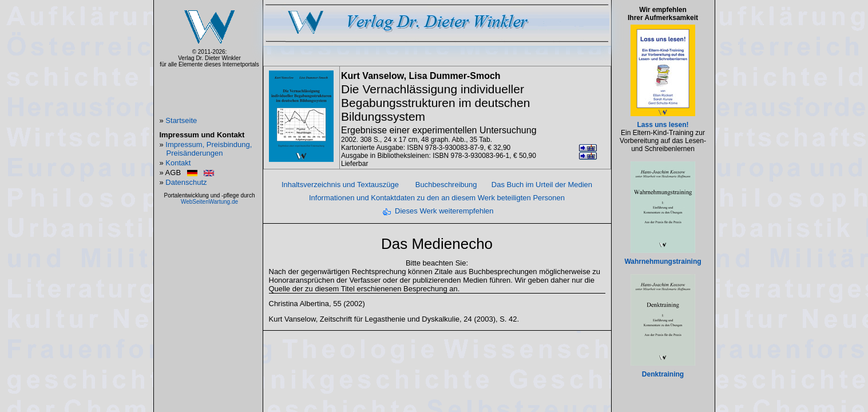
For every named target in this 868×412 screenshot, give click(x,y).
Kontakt (178, 163)
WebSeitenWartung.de (209, 202)
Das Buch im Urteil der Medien (542, 185)
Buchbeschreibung (446, 185)
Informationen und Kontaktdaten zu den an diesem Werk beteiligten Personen (437, 198)
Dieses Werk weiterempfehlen (444, 211)
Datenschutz (186, 182)
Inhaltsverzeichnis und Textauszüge (340, 185)
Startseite (181, 120)
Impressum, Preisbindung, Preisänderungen (209, 149)
